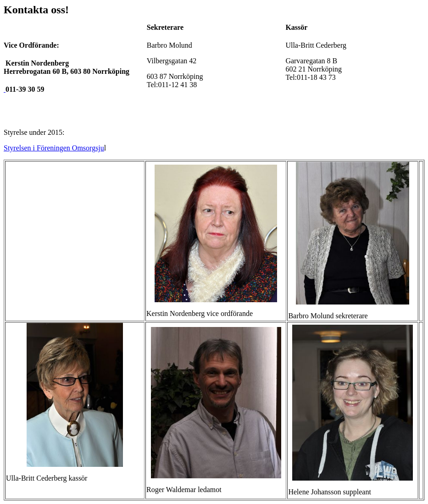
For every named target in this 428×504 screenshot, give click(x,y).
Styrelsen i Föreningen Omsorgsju (54, 148)
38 (177, 85)
